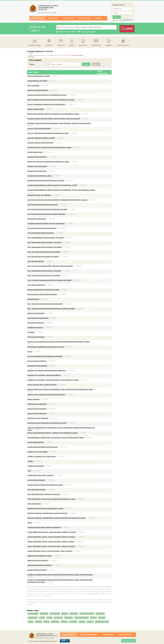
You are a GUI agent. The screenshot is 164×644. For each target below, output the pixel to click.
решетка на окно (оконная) (38, 418)
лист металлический (35, 261)
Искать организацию (88, 32)
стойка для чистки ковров (37, 452)
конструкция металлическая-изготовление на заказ (47, 209)
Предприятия (53, 18)
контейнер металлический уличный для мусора (46, 223)
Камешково (100, 614)
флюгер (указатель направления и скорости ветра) (47, 513)
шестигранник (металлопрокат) (40, 565)
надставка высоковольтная (38, 318)
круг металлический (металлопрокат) (42, 228)
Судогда (82, 622)
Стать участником (84, 18)
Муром (31, 622)
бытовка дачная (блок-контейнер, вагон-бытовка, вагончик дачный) (54, 118)
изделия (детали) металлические (40, 143)
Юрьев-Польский (102, 622)
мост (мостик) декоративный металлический (45, 304)
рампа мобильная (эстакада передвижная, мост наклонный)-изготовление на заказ (60, 389)
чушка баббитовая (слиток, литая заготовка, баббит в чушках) (52, 532)
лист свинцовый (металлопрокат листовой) (44, 271)
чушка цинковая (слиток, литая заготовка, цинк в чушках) (50, 551)
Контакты (98, 18)
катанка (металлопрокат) (37, 157)
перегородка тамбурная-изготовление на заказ (46, 347)
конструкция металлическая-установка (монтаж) (46, 214)
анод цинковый (33, 85)
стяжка (30, 461)
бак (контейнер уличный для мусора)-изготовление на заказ (51, 100)
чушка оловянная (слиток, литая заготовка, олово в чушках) (51, 541)
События (61, 45)
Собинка (64, 622)
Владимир (44, 614)
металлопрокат (33, 299)
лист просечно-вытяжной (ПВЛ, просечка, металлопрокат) (50, 266)
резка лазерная (33, 399)
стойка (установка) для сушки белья (42, 456)
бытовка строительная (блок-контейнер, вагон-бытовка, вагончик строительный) (59, 123)
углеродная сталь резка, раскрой (40, 475)
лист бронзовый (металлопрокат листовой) (44, 242)
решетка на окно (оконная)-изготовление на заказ (47, 423)
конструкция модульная (37, 219)
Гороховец (74, 614)
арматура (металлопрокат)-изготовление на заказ (47, 95)
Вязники (65, 614)
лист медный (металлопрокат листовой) (43, 256)
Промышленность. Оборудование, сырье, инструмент (52, 55)
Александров (33, 614)
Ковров (49, 618)
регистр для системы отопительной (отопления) (46, 394)
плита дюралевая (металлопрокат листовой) (45, 356)
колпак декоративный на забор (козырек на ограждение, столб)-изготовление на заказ (61, 190)
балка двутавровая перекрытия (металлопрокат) (46, 104)
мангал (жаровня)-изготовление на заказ (43, 290)
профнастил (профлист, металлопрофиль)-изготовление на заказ (53, 380)
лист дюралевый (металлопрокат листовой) (45, 247)
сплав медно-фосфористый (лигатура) (42, 447)
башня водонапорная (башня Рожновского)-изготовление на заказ (53, 114)
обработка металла (35, 327)
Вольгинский (55, 614)
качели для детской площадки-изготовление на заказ (48, 161)
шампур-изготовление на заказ (39, 556)
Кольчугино (58, 618)
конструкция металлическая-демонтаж (43, 204)
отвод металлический (36, 337)
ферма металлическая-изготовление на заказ (45, 508)
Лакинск (93, 618)
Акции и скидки (35, 45)
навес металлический (36, 313)
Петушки (38, 622)
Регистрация (119, 21)
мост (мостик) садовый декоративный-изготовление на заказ (51, 308)
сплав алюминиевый (35, 442)
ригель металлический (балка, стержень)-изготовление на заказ (52, 433)
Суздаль (90, 622)
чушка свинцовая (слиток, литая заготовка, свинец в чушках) (51, 546)
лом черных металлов (36, 285)
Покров (46, 622)
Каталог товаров (38, 18)
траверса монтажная (36, 466)
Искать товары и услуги (67, 32)
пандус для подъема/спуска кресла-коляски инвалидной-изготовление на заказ (58, 342)
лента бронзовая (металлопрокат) (41, 233)
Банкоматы (96, 45)
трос (29, 471)
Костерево (69, 618)
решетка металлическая (37, 413)
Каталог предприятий (89, 635)
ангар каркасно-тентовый (37, 81)
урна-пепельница (34, 504)
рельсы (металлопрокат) (37, 409)
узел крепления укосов (36, 489)
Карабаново (33, 618)
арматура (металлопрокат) (38, 90)
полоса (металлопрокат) (37, 361)
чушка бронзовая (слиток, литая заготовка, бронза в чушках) (51, 537)
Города (31, 57)
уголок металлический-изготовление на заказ (45, 485)
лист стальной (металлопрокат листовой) (44, 275)
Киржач (42, 618)
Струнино (73, 622)
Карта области (123, 45)
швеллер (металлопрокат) (38, 560)
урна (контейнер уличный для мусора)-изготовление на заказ (51, 499)
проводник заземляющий (37, 366)
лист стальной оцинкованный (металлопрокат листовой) (49, 280)
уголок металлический (36, 480)
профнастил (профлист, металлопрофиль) (44, 375)
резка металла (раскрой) (37, 404)
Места (72, 45)
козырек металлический (37, 171)
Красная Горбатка (82, 618)
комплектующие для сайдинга (39, 195)
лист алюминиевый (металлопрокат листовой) (46, 238)
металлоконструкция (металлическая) (42, 294)
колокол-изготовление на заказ (40, 176)
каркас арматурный (35, 152)
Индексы (109, 45)
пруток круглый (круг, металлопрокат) (42, 385)
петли (30, 351)
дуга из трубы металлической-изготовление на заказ (48, 133)
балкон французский (35, 109)
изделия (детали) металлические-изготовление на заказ (49, 147)
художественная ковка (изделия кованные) (44, 527)
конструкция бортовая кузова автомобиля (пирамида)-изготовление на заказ (57, 200)
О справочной (68, 18)
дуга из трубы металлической (39, 128)
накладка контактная (36, 323)
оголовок (31, 332)
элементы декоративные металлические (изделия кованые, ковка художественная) (60, 575)
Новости (49, 45)
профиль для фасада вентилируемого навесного (47, 370)
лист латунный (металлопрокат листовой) (44, 252)
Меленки (102, 618)
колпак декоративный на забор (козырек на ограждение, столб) (52, 185)
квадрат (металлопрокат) (37, 166)
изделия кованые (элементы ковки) (41, 138)
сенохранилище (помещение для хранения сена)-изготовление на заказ (56, 437)
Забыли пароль (128, 20)
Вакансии (83, 45)
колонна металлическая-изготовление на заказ (46, 180)
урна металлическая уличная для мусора (44, 494)
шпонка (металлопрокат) (37, 570)
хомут (30, 523)
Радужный (55, 622)
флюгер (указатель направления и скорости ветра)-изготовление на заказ (56, 518)
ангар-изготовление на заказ (39, 76)
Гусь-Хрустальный (87, 614)
